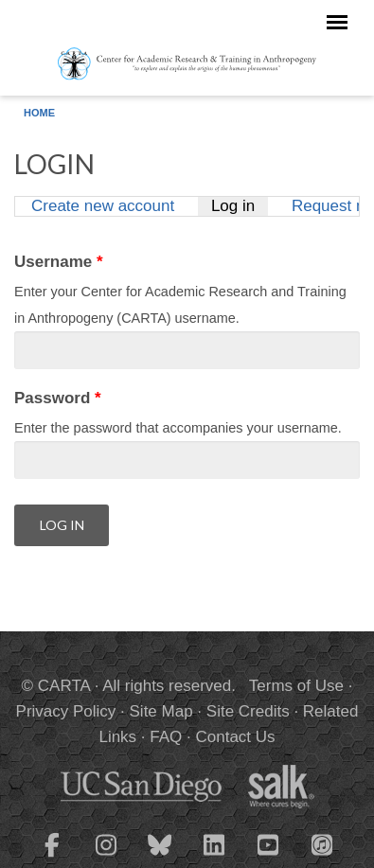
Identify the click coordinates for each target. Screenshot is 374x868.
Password (58, 398)
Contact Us (235, 737)
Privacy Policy (66, 711)
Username (59, 262)
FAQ (166, 737)
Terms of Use (296, 686)
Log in (240, 206)
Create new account (103, 206)
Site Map (161, 711)
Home (39, 113)
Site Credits (248, 711)
